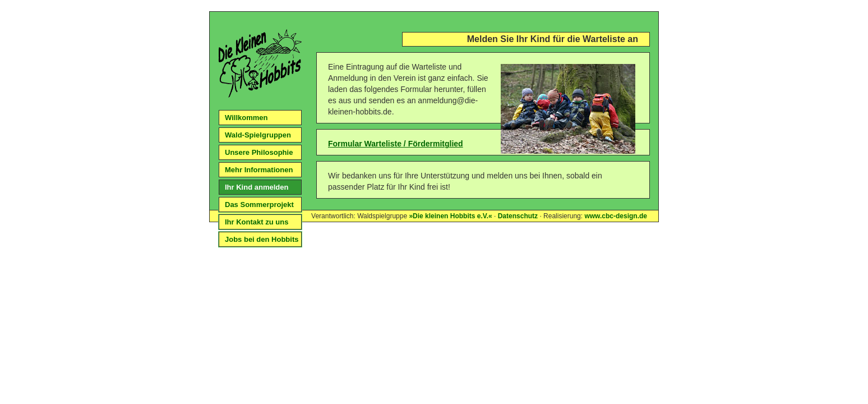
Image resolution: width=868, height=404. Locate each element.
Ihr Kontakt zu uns (257, 222)
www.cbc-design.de (616, 216)
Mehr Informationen (259, 170)
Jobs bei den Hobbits (262, 239)
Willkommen (246, 118)
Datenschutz (518, 216)
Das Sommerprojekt (259, 205)
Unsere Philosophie (259, 152)
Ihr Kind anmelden (257, 187)
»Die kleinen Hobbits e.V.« (450, 216)
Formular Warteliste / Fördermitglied (396, 144)
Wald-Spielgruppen (258, 135)
